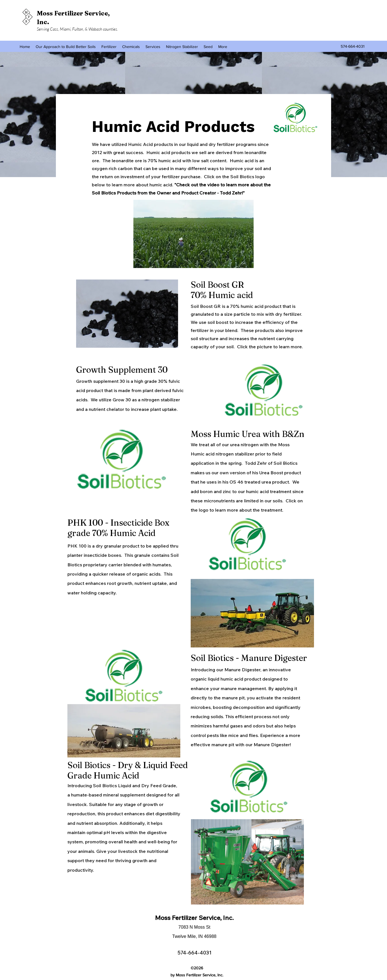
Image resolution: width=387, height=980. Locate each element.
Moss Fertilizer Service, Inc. (194, 918)
